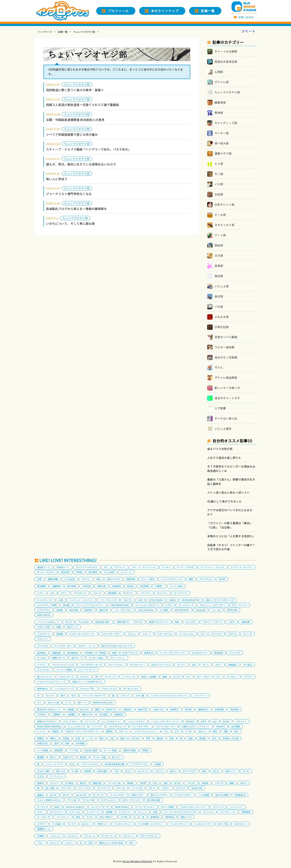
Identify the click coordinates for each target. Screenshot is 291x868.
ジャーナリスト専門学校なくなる (69, 194)
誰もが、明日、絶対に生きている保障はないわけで (81, 164)
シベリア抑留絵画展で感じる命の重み (72, 135)
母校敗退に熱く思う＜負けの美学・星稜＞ (75, 90)
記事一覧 (208, 11)
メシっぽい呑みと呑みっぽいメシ (228, 493)
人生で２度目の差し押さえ (224, 458)
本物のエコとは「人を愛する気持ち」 (231, 536)
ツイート (248, 31)
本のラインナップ (165, 11)
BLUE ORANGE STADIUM (137, 861)
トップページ (45, 32)
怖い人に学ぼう (57, 179)
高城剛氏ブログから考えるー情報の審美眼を (76, 209)
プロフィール (118, 11)
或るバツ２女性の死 (220, 449)
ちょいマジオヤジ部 (84, 32)
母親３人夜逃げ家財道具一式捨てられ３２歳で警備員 (83, 105)
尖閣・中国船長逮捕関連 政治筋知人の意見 (75, 120)
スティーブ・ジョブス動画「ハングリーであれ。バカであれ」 (89, 149)
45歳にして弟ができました (224, 501)
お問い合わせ (246, 17)
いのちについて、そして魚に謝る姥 (70, 224)
